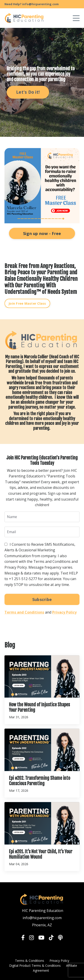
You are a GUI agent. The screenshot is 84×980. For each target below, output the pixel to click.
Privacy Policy (64, 612)
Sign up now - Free (42, 233)
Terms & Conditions (30, 961)
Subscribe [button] (42, 599)
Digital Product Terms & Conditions (35, 966)
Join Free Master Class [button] (27, 303)
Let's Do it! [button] (28, 92)
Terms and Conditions (24, 612)
